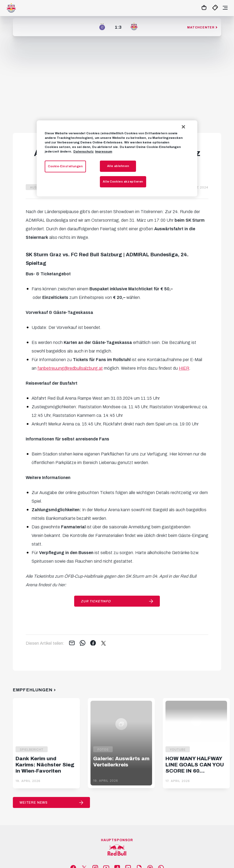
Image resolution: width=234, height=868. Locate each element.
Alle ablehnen (118, 166)
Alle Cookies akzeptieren (123, 181)
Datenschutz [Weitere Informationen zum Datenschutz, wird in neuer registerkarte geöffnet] (84, 151)
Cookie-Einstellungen (65, 166)
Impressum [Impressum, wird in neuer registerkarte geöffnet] (104, 151)
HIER (184, 368)
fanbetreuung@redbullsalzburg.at (70, 368)
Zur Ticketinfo (96, 601)
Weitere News (34, 803)
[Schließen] (183, 127)
